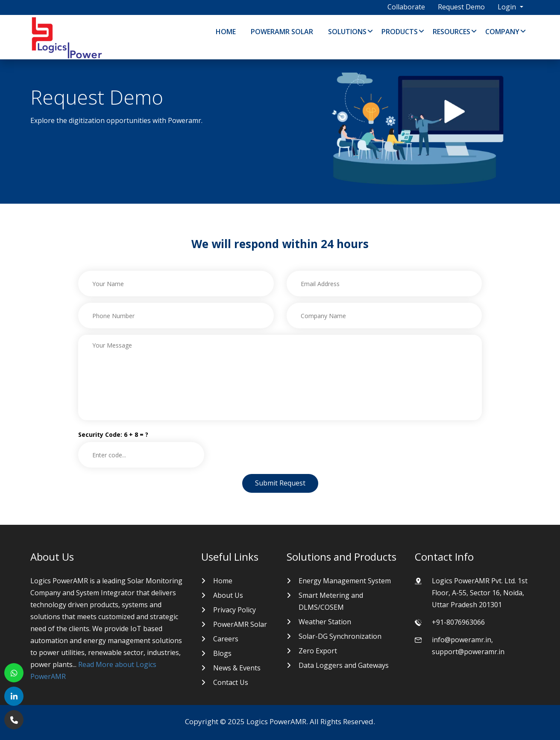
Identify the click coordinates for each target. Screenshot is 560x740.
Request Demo (461, 7)
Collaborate (406, 7)
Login (508, 7)
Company (502, 32)
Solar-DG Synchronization (340, 636)
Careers (226, 639)
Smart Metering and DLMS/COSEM (331, 601)
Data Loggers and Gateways (344, 665)
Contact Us (231, 682)
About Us (228, 595)
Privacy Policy (235, 610)
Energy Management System (345, 581)
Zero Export (318, 651)
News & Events (237, 668)
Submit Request (280, 483)
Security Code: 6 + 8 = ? (113, 434)
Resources (452, 32)
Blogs (222, 653)
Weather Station (325, 622)
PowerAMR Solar (282, 32)
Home (226, 32)
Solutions (347, 32)
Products (400, 32)
